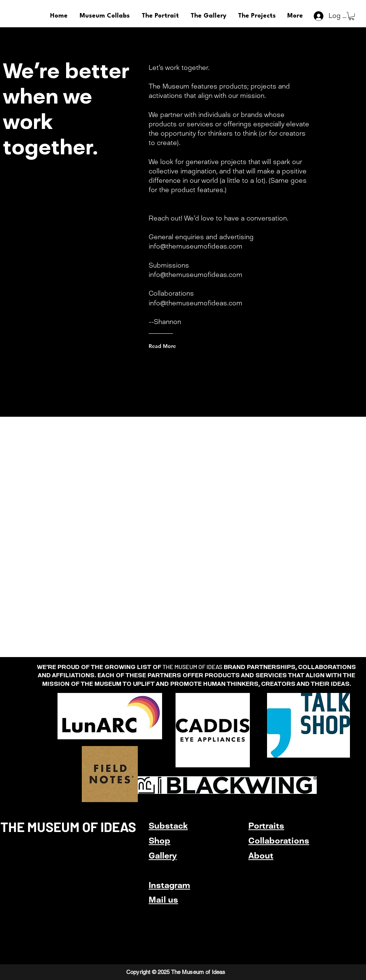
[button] (351, 16)
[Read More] (179, 346)
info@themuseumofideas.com (196, 246)
